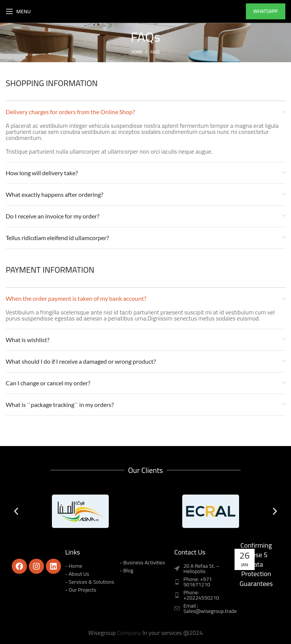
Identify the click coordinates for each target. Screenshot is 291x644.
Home (137, 52)
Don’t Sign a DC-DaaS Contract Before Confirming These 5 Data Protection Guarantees (256, 545)
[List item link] (202, 582)
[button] (16, 511)
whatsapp (266, 11)
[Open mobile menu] (18, 11)
